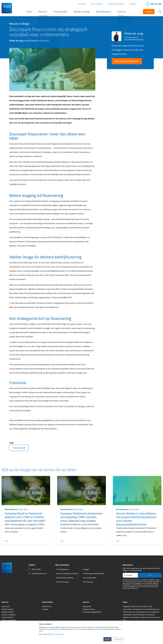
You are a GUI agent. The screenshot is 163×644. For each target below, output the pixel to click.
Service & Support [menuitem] (98, 4)
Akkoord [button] (107, 639)
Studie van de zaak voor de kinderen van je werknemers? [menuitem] (141, 612)
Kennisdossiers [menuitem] (103, 12)
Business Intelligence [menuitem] (9, 615)
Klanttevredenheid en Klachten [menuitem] (67, 573)
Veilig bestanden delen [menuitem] (117, 4)
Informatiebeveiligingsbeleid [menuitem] (94, 573)
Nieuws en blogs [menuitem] (82, 12)
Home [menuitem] (30, 12)
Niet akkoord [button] (118, 639)
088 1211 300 (154, 4)
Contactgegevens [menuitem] (62, 569)
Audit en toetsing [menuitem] (7, 609)
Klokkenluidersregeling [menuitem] (65, 578)
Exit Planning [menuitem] (88, 582)
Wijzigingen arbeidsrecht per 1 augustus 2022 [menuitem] (138, 606)
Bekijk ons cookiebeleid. (56, 634)
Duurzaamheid (19, 448)
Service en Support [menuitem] (63, 582)
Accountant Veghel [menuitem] (90, 578)
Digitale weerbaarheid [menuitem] (9, 620)
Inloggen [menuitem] (133, 4)
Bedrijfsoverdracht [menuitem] (8, 612)
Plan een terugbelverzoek (127, 61)
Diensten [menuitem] (43, 12)
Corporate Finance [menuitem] (8, 617)
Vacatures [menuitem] (45, 609)
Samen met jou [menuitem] (47, 606)
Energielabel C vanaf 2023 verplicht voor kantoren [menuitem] (139, 615)
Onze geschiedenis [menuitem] (89, 609)
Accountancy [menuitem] (6, 606)
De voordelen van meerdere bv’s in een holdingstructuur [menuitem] (141, 609)
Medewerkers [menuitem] (87, 606)
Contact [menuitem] (149, 12)
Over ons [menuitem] (121, 12)
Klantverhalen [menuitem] (61, 12)
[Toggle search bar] (160, 12)
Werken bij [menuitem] (83, 4)
